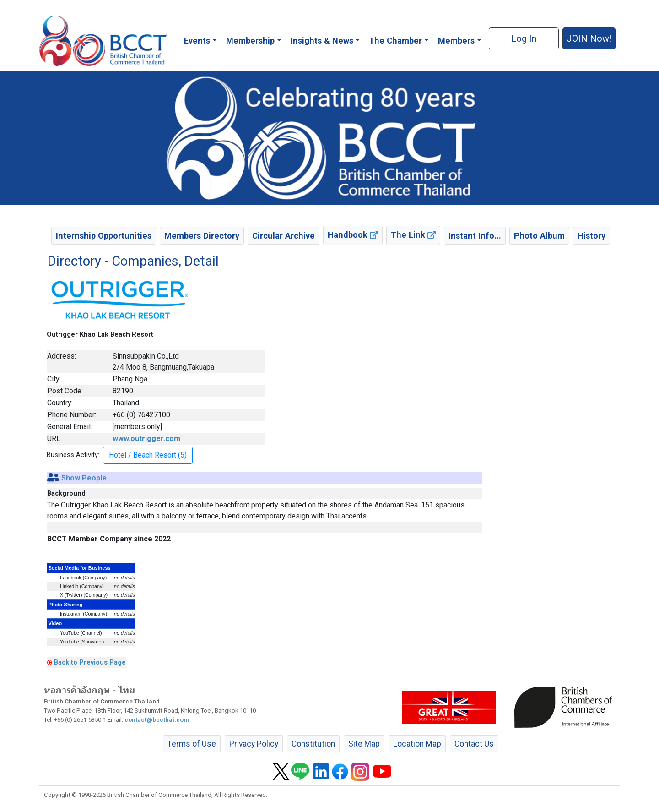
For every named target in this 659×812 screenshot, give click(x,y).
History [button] (591, 236)
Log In (524, 38)
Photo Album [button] (539, 236)
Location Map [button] (417, 744)
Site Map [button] (364, 744)
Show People (84, 478)
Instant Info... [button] (475, 236)
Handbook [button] (353, 235)
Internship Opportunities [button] (104, 236)
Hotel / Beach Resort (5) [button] (148, 455)
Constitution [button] (313, 744)
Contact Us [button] (474, 744)
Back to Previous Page (90, 662)
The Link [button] (413, 235)
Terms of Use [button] (192, 744)
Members (456, 41)
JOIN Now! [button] (589, 38)
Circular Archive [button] (284, 236)
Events (197, 41)
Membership (250, 41)
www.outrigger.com (146, 439)
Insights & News (322, 41)
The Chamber (395, 41)
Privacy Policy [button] (254, 744)
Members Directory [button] (202, 236)
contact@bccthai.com (157, 720)
